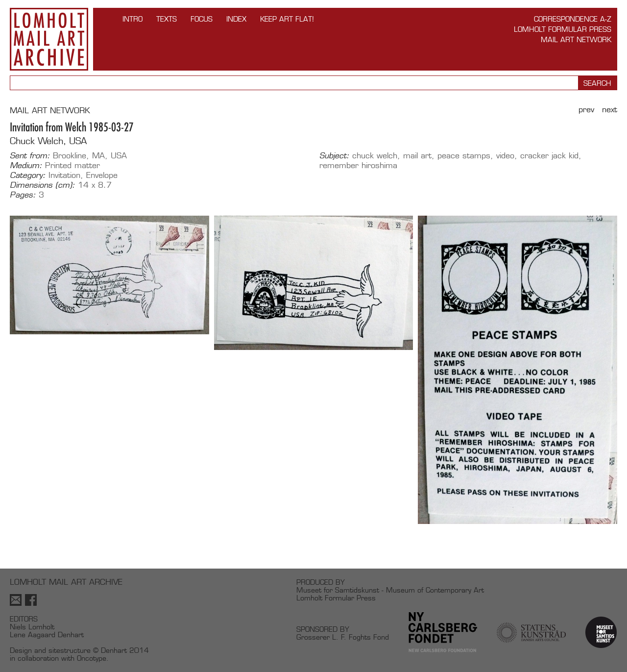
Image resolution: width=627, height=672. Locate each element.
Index (236, 19)
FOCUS (202, 19)
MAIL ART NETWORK (50, 111)
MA (98, 156)
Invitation (64, 175)
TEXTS (167, 19)
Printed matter (72, 165)
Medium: (26, 166)
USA (119, 156)
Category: (28, 175)
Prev (586, 110)
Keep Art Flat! (287, 19)
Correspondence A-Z (573, 19)
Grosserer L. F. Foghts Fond (343, 637)
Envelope (102, 175)
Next (610, 110)
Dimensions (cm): (42, 185)
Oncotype (92, 658)
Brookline (70, 156)
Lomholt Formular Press (563, 29)
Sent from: (30, 156)
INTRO (133, 19)
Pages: (23, 195)
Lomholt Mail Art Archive (49, 39)
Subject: (334, 156)
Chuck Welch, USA (48, 141)
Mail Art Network (576, 39)
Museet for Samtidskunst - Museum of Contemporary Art (390, 590)
